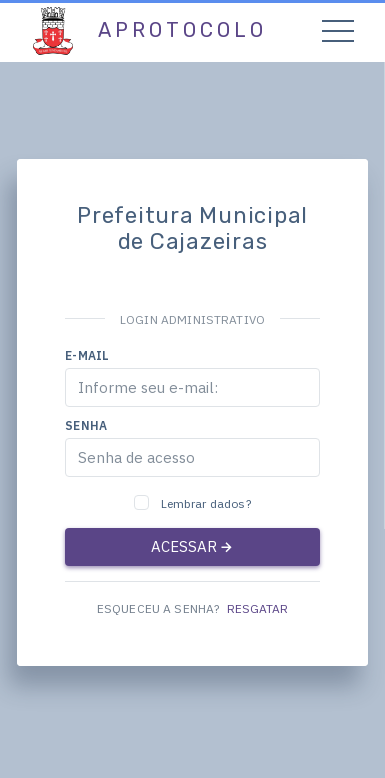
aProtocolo (182, 30)
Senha (86, 425)
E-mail (87, 355)
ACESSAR (193, 546)
